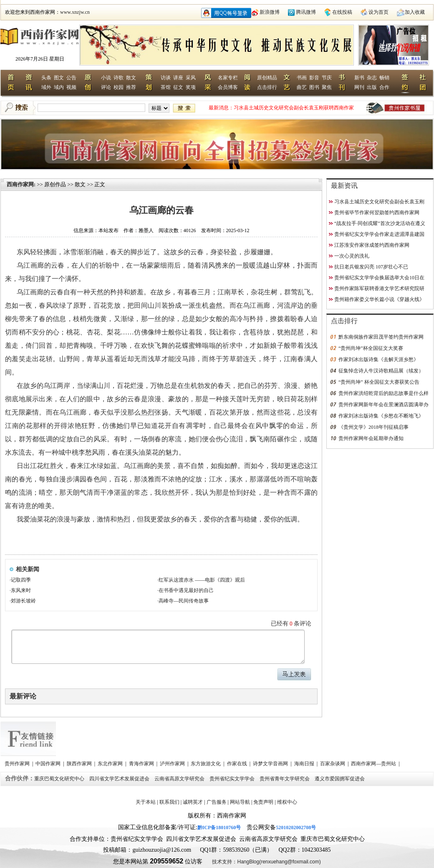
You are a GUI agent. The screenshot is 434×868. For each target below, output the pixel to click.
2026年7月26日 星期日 (40, 59)
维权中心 (287, 802)
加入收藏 (415, 12)
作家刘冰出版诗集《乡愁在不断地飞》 (381, 416)
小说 (106, 78)
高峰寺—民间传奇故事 (184, 601)
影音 (314, 78)
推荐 (131, 87)
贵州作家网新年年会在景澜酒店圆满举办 (384, 405)
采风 (191, 78)
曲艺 (302, 87)
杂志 (372, 78)
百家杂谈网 (333, 764)
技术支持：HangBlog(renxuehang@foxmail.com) (266, 862)
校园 (119, 87)
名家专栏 (228, 78)
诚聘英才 (193, 802)
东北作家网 (111, 764)
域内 (59, 87)
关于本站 (146, 802)
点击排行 (267, 87)
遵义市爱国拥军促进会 (340, 779)
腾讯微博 (306, 12)
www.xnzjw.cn (75, 12)
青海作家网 (142, 764)
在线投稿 (342, 12)
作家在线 (238, 764)
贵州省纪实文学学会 (233, 779)
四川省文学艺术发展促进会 (120, 779)
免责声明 (263, 802)
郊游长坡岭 (23, 601)
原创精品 (267, 78)
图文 (59, 78)
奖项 (191, 87)
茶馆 (166, 87)
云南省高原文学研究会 (180, 779)
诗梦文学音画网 (271, 764)
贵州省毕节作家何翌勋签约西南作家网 (377, 213)
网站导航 (240, 802)
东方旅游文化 (206, 764)
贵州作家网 (18, 764)
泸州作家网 (173, 764)
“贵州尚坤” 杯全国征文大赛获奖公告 (379, 382)
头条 (46, 78)
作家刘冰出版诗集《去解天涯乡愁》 (378, 359)
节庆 (327, 78)
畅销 (384, 78)
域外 (46, 87)
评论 (106, 87)
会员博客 (228, 87)
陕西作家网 (80, 764)
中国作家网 (49, 764)
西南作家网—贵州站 (374, 764)
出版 (372, 87)
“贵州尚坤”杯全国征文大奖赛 (371, 348)
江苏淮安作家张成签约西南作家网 (372, 245)
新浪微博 (270, 12)
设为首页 (378, 12)
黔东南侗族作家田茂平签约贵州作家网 (381, 337)
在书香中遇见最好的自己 (186, 590)
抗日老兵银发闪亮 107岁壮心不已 (371, 267)
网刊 (359, 87)
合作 (384, 87)
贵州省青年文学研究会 (285, 779)
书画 (302, 78)
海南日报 (305, 764)
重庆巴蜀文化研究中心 (60, 779)
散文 (131, 78)
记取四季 (21, 580)
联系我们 (169, 802)
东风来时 (21, 590)
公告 (71, 78)
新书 (359, 78)
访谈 (166, 78)
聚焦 (327, 87)
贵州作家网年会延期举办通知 (371, 438)
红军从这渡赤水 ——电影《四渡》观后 (202, 580)
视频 (71, 87)
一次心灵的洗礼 (352, 256)
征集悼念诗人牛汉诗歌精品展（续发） (381, 371)
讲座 (178, 78)
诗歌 (119, 78)
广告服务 (217, 802)
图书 (314, 87)
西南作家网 (20, 184)
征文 (178, 87)
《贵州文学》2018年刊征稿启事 (373, 427)
